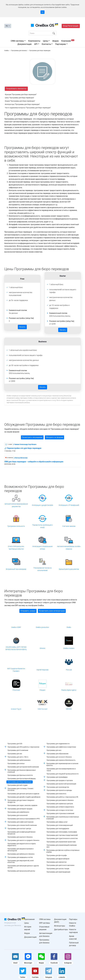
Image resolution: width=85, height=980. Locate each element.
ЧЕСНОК (69, 709)
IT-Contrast (16, 690)
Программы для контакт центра (19, 829)
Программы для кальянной (18, 815)
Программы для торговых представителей (62, 835)
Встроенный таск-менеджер (16, 569)
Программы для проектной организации (61, 784)
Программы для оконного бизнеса (59, 757)
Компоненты (34, 41)
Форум (56, 41)
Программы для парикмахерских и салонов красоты (62, 764)
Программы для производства (58, 787)
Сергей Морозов (42, 670)
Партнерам (61, 44)
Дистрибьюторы (61, 929)
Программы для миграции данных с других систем (23, 867)
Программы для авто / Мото (18, 757)
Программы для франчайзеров (58, 859)
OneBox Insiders (69, 648)
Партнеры (73, 919)
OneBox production (42, 627)
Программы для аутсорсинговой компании (23, 767)
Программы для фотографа (57, 855)
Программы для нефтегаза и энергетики (61, 747)
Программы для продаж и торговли (60, 780)
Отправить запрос (28, 611)
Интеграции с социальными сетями (42, 548)
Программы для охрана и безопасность (61, 760)
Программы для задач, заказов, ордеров (22, 805)
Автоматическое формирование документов (16, 505)
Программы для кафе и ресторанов (21, 822)
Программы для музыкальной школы (21, 871)
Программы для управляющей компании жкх (62, 846)
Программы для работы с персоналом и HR (62, 797)
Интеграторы (60, 926)
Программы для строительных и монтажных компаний (63, 818)
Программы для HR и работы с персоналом (23, 747)
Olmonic (42, 648)
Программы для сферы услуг (57, 822)
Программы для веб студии (17, 785)
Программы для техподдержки (58, 829)
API (36, 44)
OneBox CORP (16, 627)
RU (7, 26)
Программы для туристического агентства (62, 838)
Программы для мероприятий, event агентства (21, 862)
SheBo (69, 627)
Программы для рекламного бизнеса (60, 800)
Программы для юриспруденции (58, 872)
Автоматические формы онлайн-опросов (69, 548)
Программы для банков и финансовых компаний (22, 771)
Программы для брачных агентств (20, 775)
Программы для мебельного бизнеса (21, 854)
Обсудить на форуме (54, 437)
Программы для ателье (16, 763)
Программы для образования (58, 754)
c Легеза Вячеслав (21, 458)
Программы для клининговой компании (22, 825)
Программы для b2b (15, 744)
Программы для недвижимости (58, 744)
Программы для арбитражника (19, 760)
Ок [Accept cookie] (42, 12)
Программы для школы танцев (58, 869)
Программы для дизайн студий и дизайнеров (24, 797)
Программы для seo (15, 754)
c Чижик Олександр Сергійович (25, 444)
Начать (22, 327)
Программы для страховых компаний (60, 813)
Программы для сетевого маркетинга (60, 807)
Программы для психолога (56, 794)
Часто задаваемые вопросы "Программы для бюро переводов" (28, 108)
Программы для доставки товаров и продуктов (21, 801)
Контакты (46, 44)
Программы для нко (54, 750)
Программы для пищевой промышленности (63, 774)
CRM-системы (17, 41)
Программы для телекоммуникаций (60, 825)
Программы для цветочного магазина (60, 865)
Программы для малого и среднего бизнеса (23, 840)
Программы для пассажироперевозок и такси (61, 770)
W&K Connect (42, 709)
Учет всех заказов (69, 526)
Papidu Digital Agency (69, 690)
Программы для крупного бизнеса (20, 837)
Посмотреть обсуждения (32, 437)
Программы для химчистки (57, 862)
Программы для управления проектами (61, 842)
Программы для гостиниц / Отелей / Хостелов (21, 789)
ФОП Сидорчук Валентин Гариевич (16, 670)
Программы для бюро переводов (20, 782)
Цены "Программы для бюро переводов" (19, 98)
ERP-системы (45, 923)
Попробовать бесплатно (16, 89)
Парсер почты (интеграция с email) (42, 526)
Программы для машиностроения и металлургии (20, 850)
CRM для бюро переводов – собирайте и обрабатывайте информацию (34, 462)
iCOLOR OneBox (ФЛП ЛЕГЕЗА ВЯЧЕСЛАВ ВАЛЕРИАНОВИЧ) (16, 648)
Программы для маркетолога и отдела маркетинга (22, 845)
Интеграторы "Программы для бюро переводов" (22, 104)
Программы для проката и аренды (59, 790)
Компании (68, 41)
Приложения (29, 919)
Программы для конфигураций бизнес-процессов (22, 833)
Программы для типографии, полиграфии (62, 832)
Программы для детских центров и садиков (23, 794)
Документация (25, 44)
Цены (46, 41)
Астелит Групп (16, 709)
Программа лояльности (16, 526)
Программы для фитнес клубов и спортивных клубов (63, 851)
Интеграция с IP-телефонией (69, 505)
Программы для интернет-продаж (20, 809)
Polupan (42, 690)
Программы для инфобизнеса (18, 812)
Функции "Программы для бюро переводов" (21, 94)
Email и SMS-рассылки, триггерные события (16, 548)
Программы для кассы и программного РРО (24, 819)
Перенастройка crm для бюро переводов (23, 448)
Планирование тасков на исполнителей (42, 569)
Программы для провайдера (57, 777)
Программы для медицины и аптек (20, 857)
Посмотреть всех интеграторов (52, 611)
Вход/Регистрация (71, 26)
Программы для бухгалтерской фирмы (22, 779)
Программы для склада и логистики (60, 810)
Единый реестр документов (69, 569)
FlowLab (69, 670)
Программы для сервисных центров (60, 804)
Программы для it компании (18, 750)
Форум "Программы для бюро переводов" (20, 101)
